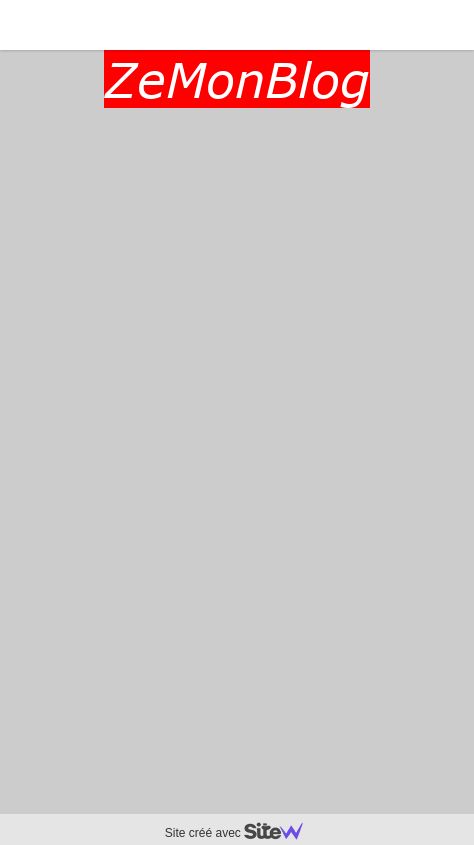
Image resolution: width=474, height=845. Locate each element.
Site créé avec (242, 833)
